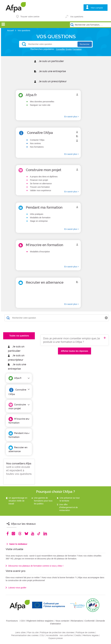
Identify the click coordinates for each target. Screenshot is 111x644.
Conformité (90, 621)
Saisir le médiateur (18, 544)
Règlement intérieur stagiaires (40, 621)
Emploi (69, 49)
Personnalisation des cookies (25, 635)
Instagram (13, 534)
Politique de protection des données (57, 632)
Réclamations (77, 621)
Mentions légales (91, 635)
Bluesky (26, 534)
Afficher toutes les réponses (74, 351)
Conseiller (61, 49)
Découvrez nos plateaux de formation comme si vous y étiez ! (36, 566)
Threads (20, 534)
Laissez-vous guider (17, 588)
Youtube (33, 534)
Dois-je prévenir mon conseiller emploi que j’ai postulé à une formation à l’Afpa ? (72, 340)
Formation (77, 49)
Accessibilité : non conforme (59, 635)
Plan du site (33, 632)
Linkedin (45, 534)
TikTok (39, 534)
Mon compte (97, 8)
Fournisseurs (12, 621)
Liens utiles (20, 632)
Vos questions (77, 17)
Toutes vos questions (19, 336)
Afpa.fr (18, 378)
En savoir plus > (72, 117)
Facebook (8, 534)
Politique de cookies (85, 632)
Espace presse (56, 638)
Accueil (11, 30)
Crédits (78, 635)
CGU (42, 635)
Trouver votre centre (30, 17)
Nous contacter (62, 621)
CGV (23, 621)
